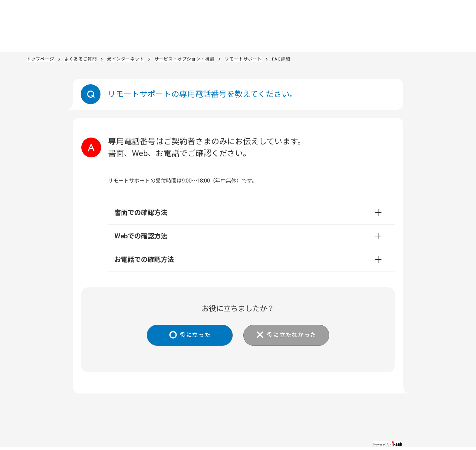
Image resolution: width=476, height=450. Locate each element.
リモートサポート (243, 59)
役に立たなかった (293, 335)
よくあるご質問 (81, 59)
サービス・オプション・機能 (184, 59)
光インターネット (126, 59)
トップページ (40, 59)
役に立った (194, 335)
